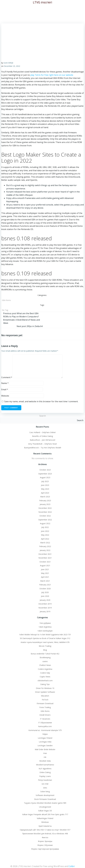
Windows (45, 822)
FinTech (45, 700)
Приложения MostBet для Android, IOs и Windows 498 (45, 834)
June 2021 (45, 569)
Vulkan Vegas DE (45, 811)
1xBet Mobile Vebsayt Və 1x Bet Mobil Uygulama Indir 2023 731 (45, 635)
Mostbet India (45, 761)
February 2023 (45, 501)
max (45, 753)
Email (5, 389)
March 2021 (45, 581)
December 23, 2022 (12, 66)
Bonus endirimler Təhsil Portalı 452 (45, 654)
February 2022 (45, 546)
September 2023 (45, 474)
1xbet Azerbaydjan (45, 631)
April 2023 (45, 493)
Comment (7, 377)
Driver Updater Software (45, 692)
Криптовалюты (45, 826)
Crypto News (45, 677)
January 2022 (45, 550)
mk (45, 757)
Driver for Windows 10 (45, 688)
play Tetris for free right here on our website (52, 75)
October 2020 (45, 589)
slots (45, 788)
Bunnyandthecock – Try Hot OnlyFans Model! (43, 448)
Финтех (45, 837)
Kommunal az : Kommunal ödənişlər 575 (45, 730)
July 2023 (45, 481)
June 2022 (45, 531)
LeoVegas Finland (45, 738)
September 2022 (45, 520)
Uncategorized (45, 807)
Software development (45, 795)
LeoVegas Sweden (45, 746)
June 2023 (45, 485)
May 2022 (45, 535)
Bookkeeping (45, 657)
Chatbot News (45, 665)
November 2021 (45, 558)
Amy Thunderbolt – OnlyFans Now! (42, 444)
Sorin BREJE (8, 63)
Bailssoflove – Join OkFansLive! (43, 440)
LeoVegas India (45, 742)
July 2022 (45, 527)
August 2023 (45, 477)
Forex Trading (45, 707)
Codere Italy (45, 673)
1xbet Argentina (45, 627)
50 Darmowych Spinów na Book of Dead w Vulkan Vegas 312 (45, 638)
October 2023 (45, 470)
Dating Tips (45, 684)
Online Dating (45, 772)
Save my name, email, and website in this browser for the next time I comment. (41, 401)
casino (45, 661)
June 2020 (45, 596)
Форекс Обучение (45, 845)
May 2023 (45, 489)
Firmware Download (45, 703)
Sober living (45, 791)
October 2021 (45, 562)
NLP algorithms (45, 769)
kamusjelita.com (45, 726)
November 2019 (45, 608)
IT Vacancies (45, 719)
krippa (45, 734)
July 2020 (45, 592)
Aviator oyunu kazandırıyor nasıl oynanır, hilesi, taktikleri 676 (45, 642)
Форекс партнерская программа (45, 849)
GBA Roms (6, 300)
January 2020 (45, 600)
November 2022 (45, 512)
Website (5, 396)
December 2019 (45, 604)
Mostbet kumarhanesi (45, 765)
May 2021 (45, 573)
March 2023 (45, 497)
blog (45, 650)
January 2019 (45, 611)
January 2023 (45, 504)
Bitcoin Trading (45, 646)
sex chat (45, 784)
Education (45, 696)
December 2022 (45, 508)
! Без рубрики (45, 623)
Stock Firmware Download (45, 799)
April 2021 (45, 577)
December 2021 (45, 554)
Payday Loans (45, 776)
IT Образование (45, 723)
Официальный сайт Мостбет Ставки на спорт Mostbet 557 (45, 830)
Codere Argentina (45, 669)
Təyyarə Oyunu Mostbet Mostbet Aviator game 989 (45, 803)
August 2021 (45, 566)
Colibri (72, 866)
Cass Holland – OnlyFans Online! (42, 432)
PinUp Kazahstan (45, 780)
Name (5, 383)
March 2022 (45, 543)
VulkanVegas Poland (45, 818)
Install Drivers (45, 715)
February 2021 (45, 585)
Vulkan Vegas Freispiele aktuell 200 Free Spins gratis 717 (45, 814)
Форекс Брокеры (45, 841)
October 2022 (45, 516)
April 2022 (45, 539)
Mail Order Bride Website (45, 749)
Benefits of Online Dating (42, 436)
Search (43, 416)
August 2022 (45, 523)
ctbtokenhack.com (45, 681)
